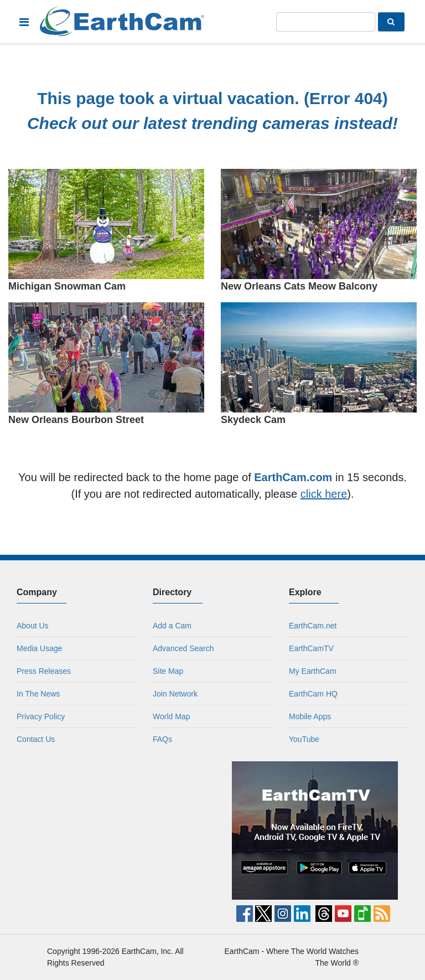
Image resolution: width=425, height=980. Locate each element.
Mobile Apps (310, 716)
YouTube (304, 739)
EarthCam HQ (313, 694)
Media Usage (40, 648)
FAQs (162, 739)
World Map (171, 716)
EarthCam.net (313, 626)
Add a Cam (172, 626)
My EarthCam (313, 671)
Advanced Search (183, 648)
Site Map (168, 671)
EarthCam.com (293, 477)
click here (324, 494)
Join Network (175, 694)
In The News (38, 694)
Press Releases (44, 671)
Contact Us (36, 739)
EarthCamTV (311, 648)
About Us (33, 626)
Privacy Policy (41, 716)
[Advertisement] (111, 831)
